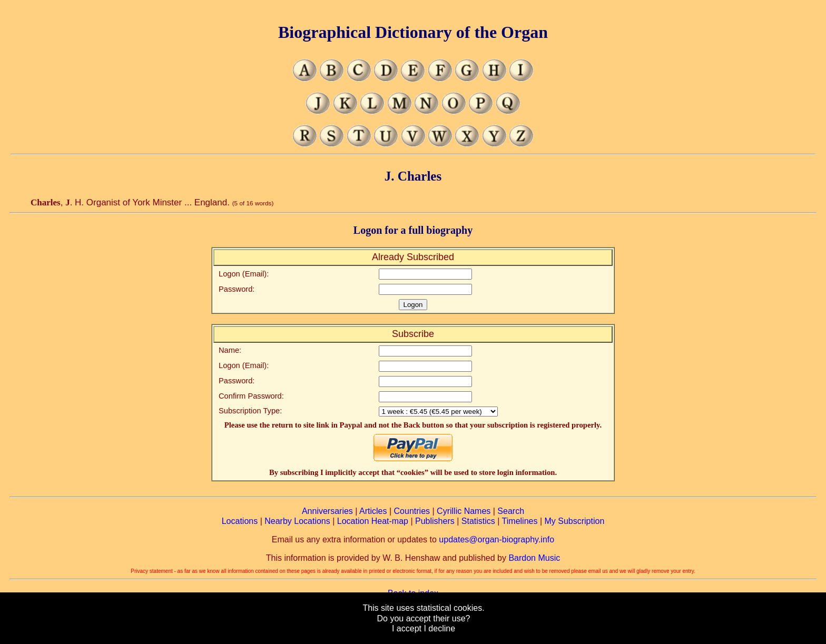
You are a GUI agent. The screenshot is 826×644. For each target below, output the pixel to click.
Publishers (435, 521)
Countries (412, 511)
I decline (439, 628)
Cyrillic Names (464, 511)
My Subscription (574, 521)
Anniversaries (327, 511)
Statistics (478, 521)
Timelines (520, 521)
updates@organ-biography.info (496, 539)
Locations (240, 521)
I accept (407, 628)
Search (511, 511)
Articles (373, 511)
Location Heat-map (373, 521)
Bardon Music (534, 558)
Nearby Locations (297, 521)
